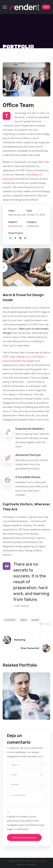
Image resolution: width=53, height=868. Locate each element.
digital (24, 620)
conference (10, 620)
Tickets (46, 7)
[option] (27, 267)
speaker (35, 620)
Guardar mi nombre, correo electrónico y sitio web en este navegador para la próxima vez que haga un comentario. (26, 823)
